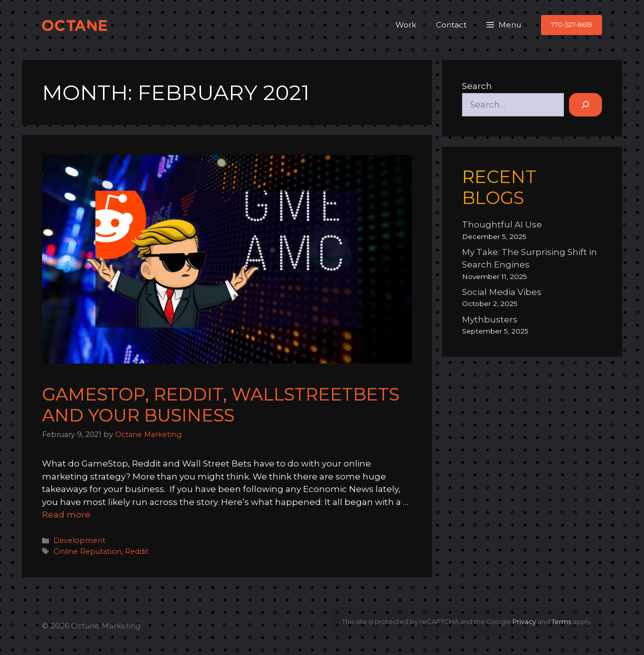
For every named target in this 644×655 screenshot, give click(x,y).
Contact (451, 25)
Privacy (524, 621)
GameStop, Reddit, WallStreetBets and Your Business (221, 405)
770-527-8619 (571, 24)
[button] (504, 25)
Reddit (137, 551)
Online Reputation (87, 551)
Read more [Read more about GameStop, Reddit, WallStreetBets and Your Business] (66, 514)
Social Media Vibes (502, 292)
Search (477, 86)
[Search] (585, 105)
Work (406, 25)
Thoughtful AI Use (502, 224)
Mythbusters (490, 319)
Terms (561, 621)
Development (79, 540)
